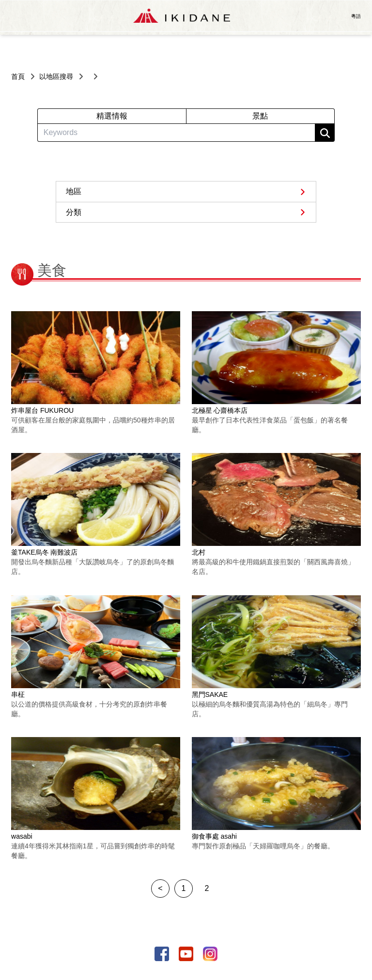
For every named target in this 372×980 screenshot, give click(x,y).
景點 (260, 116)
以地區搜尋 (56, 76)
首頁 (18, 76)
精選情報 (112, 116)
